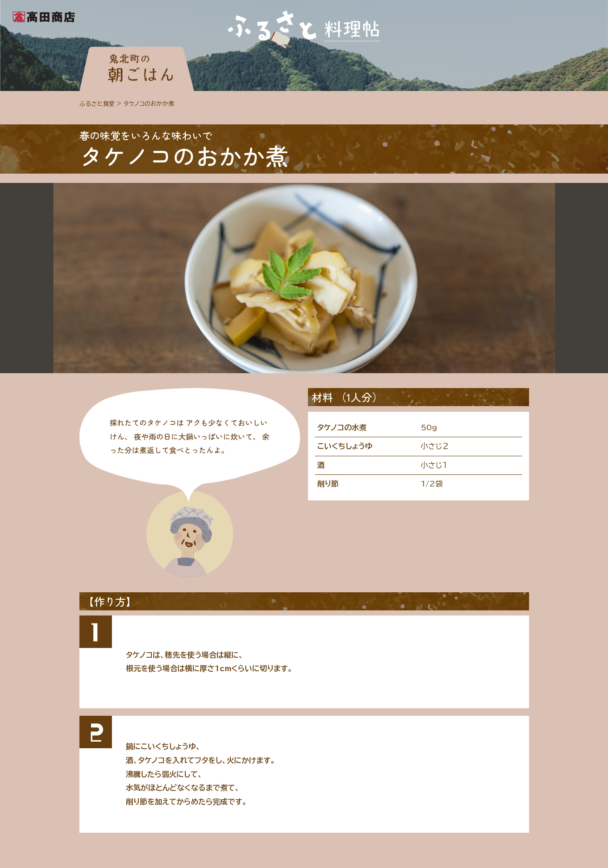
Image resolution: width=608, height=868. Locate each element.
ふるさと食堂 (97, 104)
